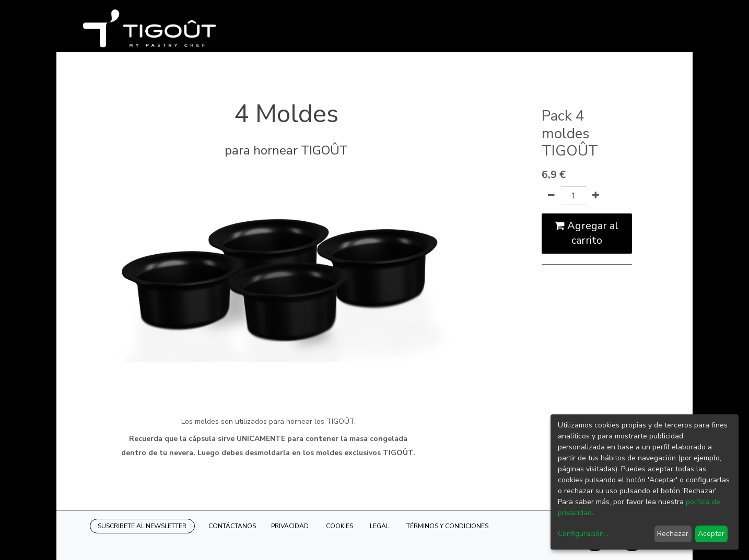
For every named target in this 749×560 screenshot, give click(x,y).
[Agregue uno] (596, 196)
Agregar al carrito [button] (587, 233)
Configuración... (583, 534)
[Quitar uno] (551, 196)
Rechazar (673, 534)
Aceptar (711, 534)
